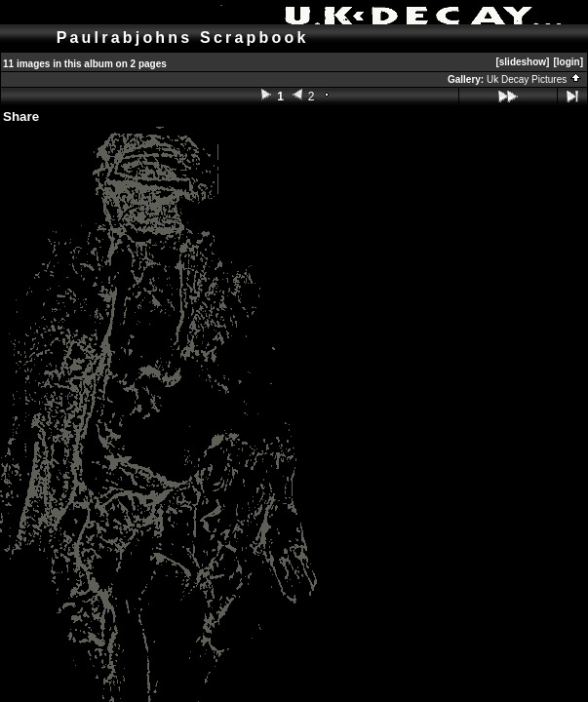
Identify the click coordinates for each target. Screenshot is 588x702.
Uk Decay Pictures (534, 79)
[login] (568, 62)
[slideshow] (522, 62)
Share (21, 117)
